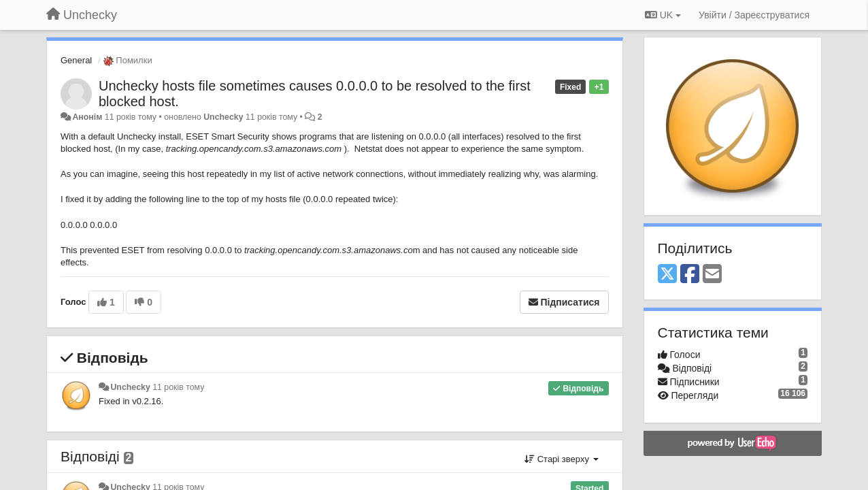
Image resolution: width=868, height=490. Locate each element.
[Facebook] (690, 275)
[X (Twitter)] (667, 275)
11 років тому (178, 387)
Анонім (87, 117)
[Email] (712, 275)
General (76, 60)
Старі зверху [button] (561, 459)
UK (663, 15)
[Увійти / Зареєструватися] (754, 15)
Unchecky (223, 117)
